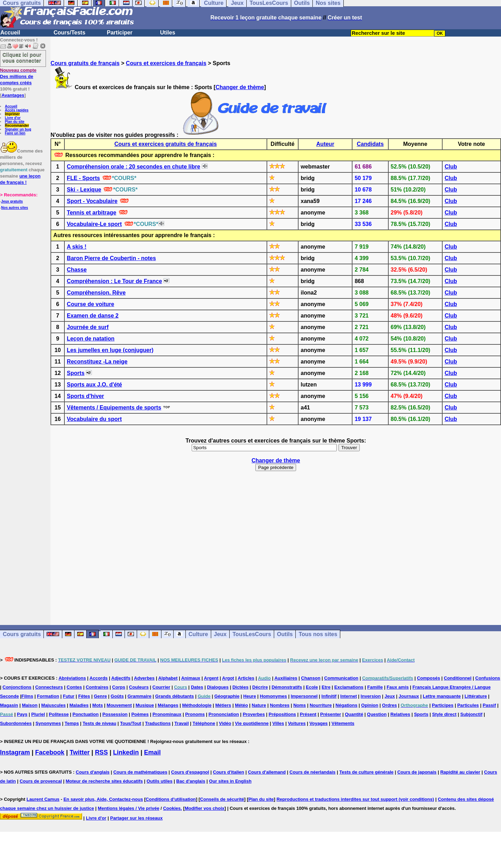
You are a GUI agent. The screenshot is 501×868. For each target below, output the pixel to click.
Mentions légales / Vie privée (129, 808)
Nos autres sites (14, 208)
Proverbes (254, 714)
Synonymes (48, 723)
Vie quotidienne (252, 723)
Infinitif (329, 696)
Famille (375, 687)
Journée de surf (88, 327)
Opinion (370, 705)
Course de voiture (90, 304)
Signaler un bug (18, 129)
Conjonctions (17, 687)
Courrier (161, 687)
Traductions (158, 723)
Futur (69, 696)
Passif (489, 705)
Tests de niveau (100, 723)
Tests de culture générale (366, 772)
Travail (181, 723)
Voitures (297, 723)
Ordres (389, 705)
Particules (468, 705)
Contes (74, 687)
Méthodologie (197, 705)
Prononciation (224, 714)
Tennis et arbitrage (92, 213)
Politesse (59, 714)
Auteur (325, 144)
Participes (443, 705)
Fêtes (84, 696)
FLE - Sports (83, 178)
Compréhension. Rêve (96, 293)
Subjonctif (471, 714)
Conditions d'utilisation (171, 799)
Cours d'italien (229, 772)
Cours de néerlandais (312, 772)
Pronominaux (167, 714)
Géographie (227, 696)
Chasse (77, 270)
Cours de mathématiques (140, 772)
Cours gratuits (22, 634)
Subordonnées (16, 723)
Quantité (354, 714)
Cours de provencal (41, 781)
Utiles (168, 33)
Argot (228, 678)
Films (27, 696)
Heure (250, 696)
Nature (259, 705)
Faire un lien (15, 133)
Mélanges (168, 705)
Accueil (10, 33)
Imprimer (12, 114)
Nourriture (321, 705)
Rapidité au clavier (460, 772)
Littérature (476, 696)
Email (152, 752)
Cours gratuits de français (85, 63)
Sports (76, 373)
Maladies (79, 705)
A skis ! (77, 247)
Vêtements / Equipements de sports (114, 408)
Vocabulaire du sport (94, 419)
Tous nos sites (318, 634)
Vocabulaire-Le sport (94, 224)
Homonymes (273, 696)
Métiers (223, 705)
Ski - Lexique (84, 190)
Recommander (17, 126)
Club (451, 167)
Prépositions (282, 714)
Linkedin (126, 752)
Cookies (172, 808)
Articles (246, 678)
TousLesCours (252, 634)
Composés (428, 678)
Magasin (9, 705)
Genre (101, 696)
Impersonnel (304, 696)
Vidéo (225, 723)
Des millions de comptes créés (18, 76)
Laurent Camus (43, 799)
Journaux (409, 696)
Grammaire (140, 696)
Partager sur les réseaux (136, 818)
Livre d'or (13, 118)
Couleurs (139, 687)
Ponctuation (85, 714)
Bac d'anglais (191, 781)
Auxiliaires (286, 678)
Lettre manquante (442, 696)
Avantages (13, 95)
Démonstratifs (287, 687)
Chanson (311, 678)
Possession (115, 714)
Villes (278, 723)
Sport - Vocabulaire (92, 201)
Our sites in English (230, 781)
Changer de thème (240, 87)
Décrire (260, 687)
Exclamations (349, 687)
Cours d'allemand (267, 772)
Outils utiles (159, 781)
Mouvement (119, 705)
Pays (22, 714)
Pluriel (38, 714)
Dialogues (218, 687)
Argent (211, 678)
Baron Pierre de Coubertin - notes (111, 258)
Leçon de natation (91, 339)
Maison (30, 705)
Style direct (444, 714)
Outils (285, 634)
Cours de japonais (417, 772)
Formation (48, 696)
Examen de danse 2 (93, 316)
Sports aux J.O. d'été (94, 385)
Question (377, 714)
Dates (197, 687)
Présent (308, 714)
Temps (72, 723)
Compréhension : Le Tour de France (114, 281)
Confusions (488, 678)
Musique (145, 705)
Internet (349, 696)
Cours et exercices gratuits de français (166, 144)
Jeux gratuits (12, 201)
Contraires (97, 687)
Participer (120, 33)
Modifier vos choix (205, 808)
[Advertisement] (276, 545)
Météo (241, 705)
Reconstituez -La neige (97, 362)
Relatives (400, 714)
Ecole (312, 687)
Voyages (319, 723)
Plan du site (15, 122)
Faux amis (398, 687)
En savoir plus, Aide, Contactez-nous (103, 799)
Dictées (240, 687)
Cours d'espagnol (190, 772)
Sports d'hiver (85, 396)
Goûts (117, 696)
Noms (300, 705)
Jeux (220, 634)
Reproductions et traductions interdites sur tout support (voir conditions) (355, 799)
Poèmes (140, 714)
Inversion (371, 696)
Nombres (280, 705)
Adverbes (144, 678)
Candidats (370, 144)
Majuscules (54, 705)
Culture (198, 634)
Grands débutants (174, 696)
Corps (119, 687)
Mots (97, 705)
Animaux (191, 678)
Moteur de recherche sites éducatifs (104, 781)
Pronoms (195, 714)
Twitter (80, 752)
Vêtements (343, 723)
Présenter (331, 714)
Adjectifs (121, 678)
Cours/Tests (69, 33)
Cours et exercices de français (166, 63)
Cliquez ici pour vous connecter (22, 57)
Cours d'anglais (93, 772)
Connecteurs (49, 687)
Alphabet (168, 678)
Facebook (50, 752)
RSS (101, 752)
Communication (341, 678)
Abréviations (72, 678)
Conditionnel (458, 678)
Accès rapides (17, 110)
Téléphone (204, 723)
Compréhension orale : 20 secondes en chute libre (133, 167)
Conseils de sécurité (222, 799)
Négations (346, 705)
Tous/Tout (131, 723)
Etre (326, 687)
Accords (98, 678)
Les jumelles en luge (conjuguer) (110, 350)
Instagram (15, 752)
